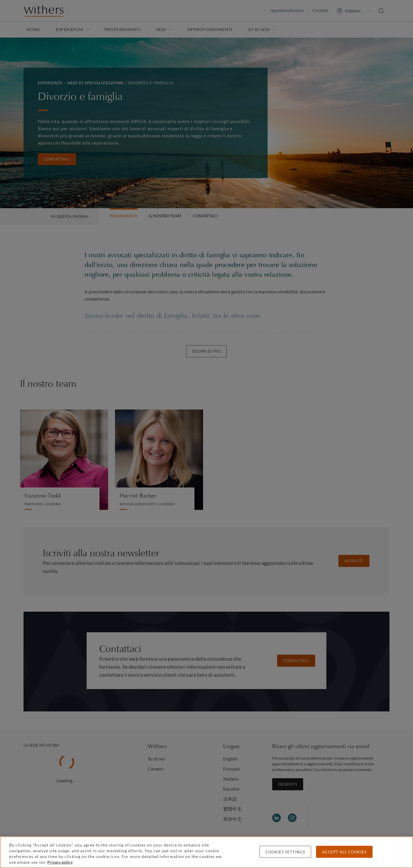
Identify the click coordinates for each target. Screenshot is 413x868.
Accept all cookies (344, 852)
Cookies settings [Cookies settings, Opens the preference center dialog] (285, 852)
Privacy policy (60, 862)
